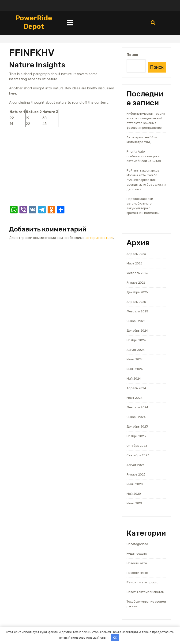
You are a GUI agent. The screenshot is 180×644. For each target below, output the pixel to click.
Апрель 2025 (136, 302)
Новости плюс (137, 573)
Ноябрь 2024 (136, 340)
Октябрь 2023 (137, 446)
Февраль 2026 (137, 273)
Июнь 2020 (135, 484)
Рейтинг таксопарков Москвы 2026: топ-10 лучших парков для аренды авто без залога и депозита (146, 180)
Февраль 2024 (137, 407)
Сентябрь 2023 (138, 455)
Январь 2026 (136, 283)
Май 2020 (134, 494)
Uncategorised (137, 544)
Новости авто (137, 563)
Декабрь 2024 (137, 331)
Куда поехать (137, 554)
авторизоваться (99, 238)
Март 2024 (135, 398)
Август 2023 (136, 465)
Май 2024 (134, 379)
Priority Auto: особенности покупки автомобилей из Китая (144, 156)
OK (115, 638)
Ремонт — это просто (142, 582)
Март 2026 (135, 263)
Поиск (132, 55)
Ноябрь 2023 (136, 436)
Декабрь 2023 (137, 426)
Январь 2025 (136, 321)
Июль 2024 (135, 359)
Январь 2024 (136, 417)
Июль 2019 (134, 503)
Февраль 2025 (137, 311)
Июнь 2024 (135, 369)
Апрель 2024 (136, 388)
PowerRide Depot (34, 22)
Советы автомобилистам (145, 592)
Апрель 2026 (136, 254)
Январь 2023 (136, 474)
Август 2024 (136, 350)
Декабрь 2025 (137, 292)
